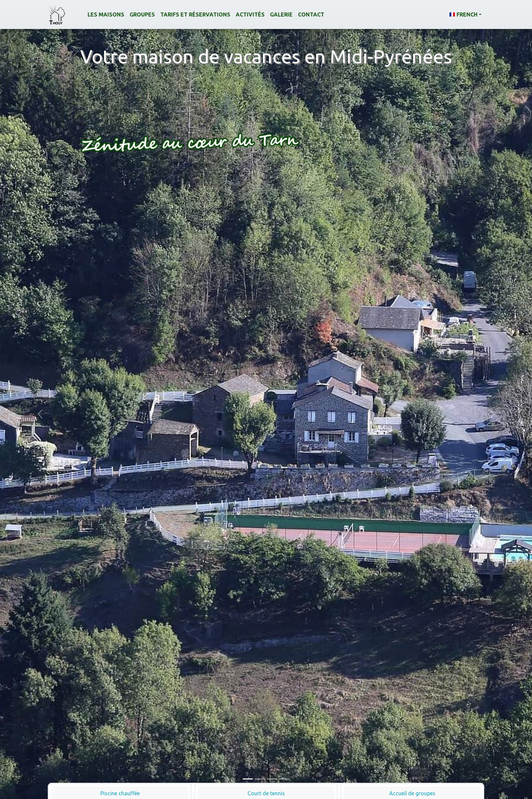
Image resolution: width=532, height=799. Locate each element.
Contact (311, 14)
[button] (465, 14)
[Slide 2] (260, 779)
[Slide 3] (272, 779)
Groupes (142, 14)
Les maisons (106, 14)
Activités (250, 14)
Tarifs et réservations (195, 14)
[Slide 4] (284, 779)
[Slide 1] (248, 779)
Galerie (281, 14)
